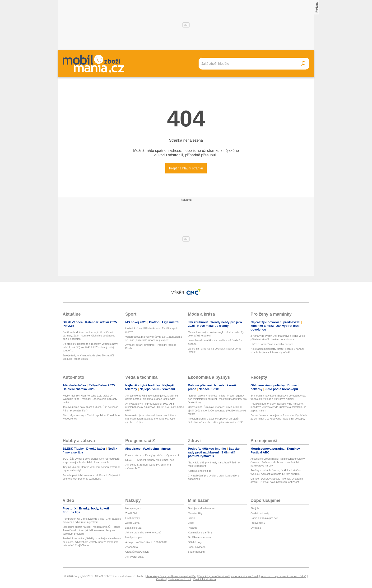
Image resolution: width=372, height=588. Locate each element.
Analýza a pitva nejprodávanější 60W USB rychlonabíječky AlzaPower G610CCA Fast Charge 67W (155, 407)
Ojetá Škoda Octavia (137, 552)
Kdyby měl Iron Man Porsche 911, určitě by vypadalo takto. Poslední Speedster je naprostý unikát (90, 399)
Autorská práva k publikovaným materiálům (171, 576)
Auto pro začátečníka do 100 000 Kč (146, 542)
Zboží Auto (132, 547)
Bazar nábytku (196, 552)
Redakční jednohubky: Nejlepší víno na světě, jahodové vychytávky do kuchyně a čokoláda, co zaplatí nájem (278, 407)
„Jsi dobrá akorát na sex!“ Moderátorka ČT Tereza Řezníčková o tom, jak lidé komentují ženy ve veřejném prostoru (91, 530)
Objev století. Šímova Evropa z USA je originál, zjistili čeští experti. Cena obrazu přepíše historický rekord (217, 410)
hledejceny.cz (133, 508)
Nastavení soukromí (179, 579)
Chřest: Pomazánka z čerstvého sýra (272, 344)
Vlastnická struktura (205, 579)
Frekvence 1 (258, 523)
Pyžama (193, 528)
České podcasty (260, 513)
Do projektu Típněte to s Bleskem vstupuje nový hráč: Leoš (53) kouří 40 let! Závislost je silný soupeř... (90, 347)
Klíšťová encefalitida (200, 471)
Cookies (161, 579)
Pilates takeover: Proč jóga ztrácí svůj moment (152, 455)
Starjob (255, 508)
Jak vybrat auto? (135, 557)
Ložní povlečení (197, 547)
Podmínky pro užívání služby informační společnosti (228, 576)
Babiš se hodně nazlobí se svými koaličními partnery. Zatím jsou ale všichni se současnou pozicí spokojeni (89, 336)
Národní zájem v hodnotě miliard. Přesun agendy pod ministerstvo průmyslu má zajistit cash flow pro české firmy (217, 399)
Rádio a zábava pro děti (264, 518)
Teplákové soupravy (199, 537)
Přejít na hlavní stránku (186, 168)
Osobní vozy (133, 518)
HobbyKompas (134, 537)
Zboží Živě (131, 513)
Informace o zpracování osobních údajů (283, 576)
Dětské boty (195, 542)
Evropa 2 (256, 528)
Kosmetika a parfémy (200, 532)
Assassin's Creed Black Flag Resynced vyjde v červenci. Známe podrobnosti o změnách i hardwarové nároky (278, 462)
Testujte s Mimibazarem (202, 508)
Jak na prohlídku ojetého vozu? (143, 532)
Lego (191, 523)
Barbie (192, 518)
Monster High (196, 513)
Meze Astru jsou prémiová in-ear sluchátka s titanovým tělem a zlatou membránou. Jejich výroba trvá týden (151, 419)
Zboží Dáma (132, 523)
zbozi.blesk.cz (133, 528)
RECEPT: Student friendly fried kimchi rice (150, 460)
